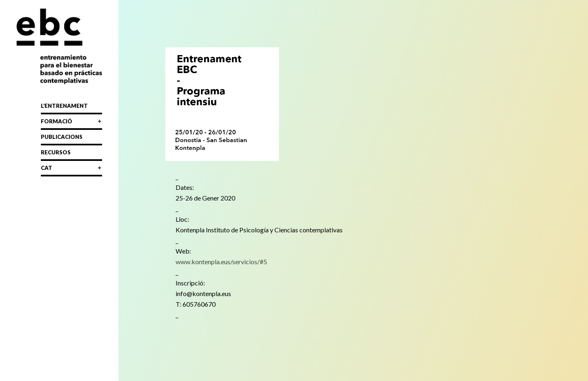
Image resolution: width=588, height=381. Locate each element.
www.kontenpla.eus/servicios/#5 (221, 262)
